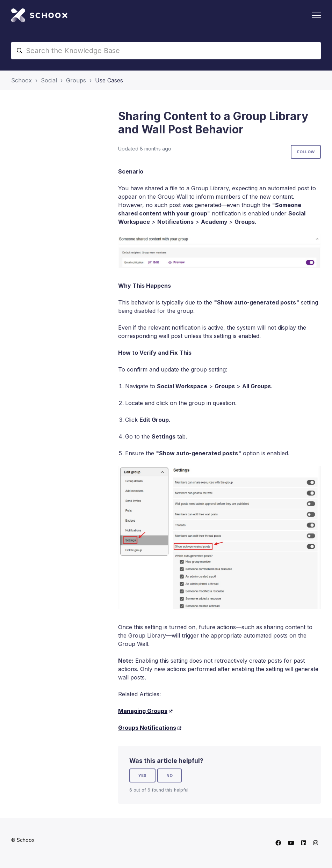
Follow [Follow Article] (306, 152)
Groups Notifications (147, 728)
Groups (76, 80)
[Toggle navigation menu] (316, 15)
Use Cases (109, 80)
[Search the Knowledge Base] (166, 51)
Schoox (21, 80)
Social (49, 80)
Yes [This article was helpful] (142, 775)
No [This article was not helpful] (169, 775)
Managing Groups (143, 711)
